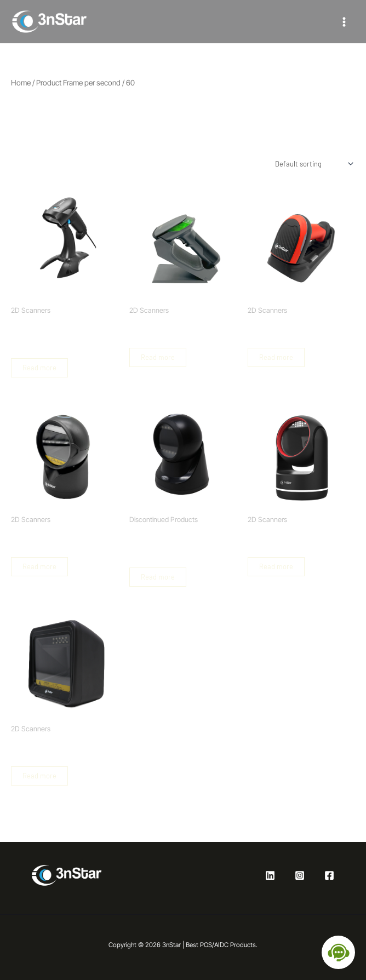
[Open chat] (338, 952)
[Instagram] (300, 875)
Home (21, 83)
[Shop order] (313, 164)
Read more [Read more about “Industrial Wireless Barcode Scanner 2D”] (276, 357)
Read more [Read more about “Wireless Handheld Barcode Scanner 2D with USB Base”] (158, 357)
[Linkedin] (270, 875)
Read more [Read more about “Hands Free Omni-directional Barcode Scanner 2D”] (39, 776)
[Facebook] (329, 875)
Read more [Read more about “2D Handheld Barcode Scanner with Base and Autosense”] (39, 368)
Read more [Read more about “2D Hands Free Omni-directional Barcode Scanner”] (39, 566)
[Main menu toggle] (344, 22)
